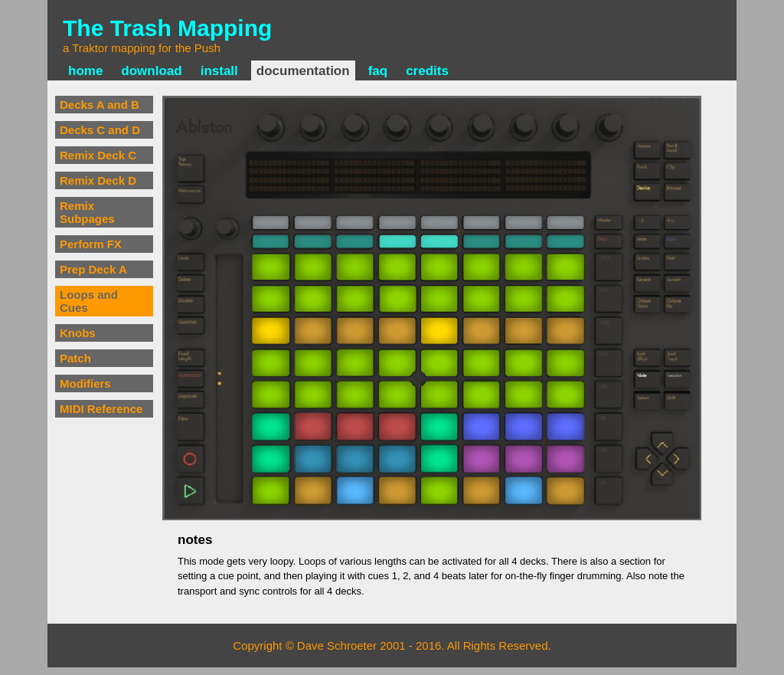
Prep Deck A (93, 269)
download (151, 71)
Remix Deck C (98, 155)
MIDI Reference (101, 409)
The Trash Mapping (167, 28)
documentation (303, 71)
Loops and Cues (89, 301)
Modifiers (85, 383)
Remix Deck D (98, 180)
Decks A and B (100, 105)
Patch (75, 358)
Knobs (78, 333)
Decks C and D (100, 130)
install (219, 71)
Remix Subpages (87, 212)
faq (378, 71)
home (85, 71)
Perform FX (91, 244)
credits (427, 71)
